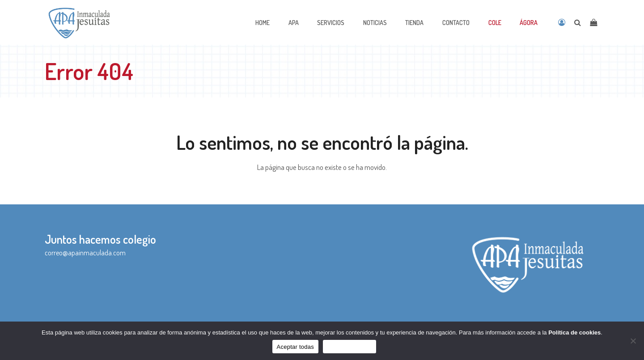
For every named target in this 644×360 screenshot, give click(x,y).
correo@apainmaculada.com (85, 253)
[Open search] (578, 22)
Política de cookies (574, 332)
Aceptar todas (295, 347)
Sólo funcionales (350, 347)
